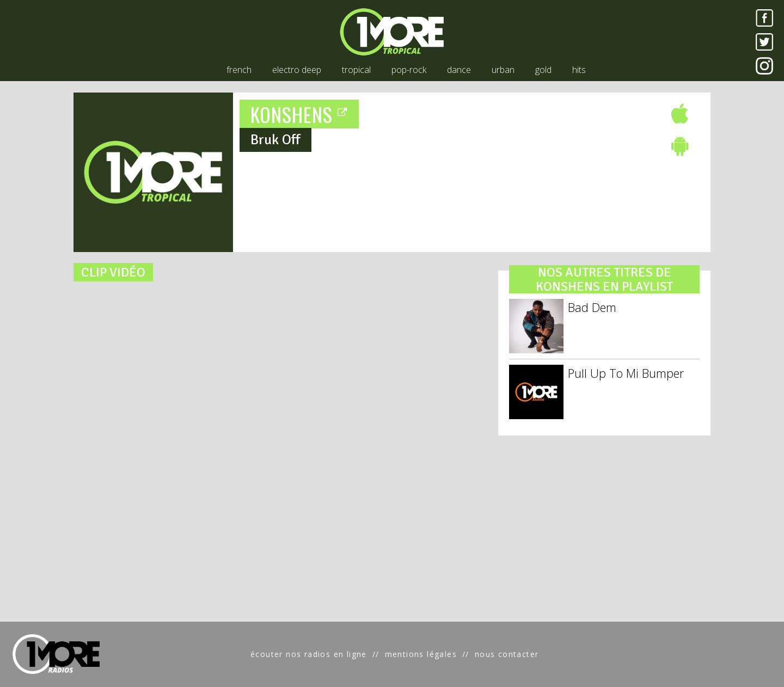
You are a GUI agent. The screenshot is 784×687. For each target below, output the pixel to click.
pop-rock (409, 70)
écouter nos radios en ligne (309, 654)
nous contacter (507, 654)
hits (579, 70)
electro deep (297, 70)
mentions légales (421, 654)
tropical (356, 70)
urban (503, 70)
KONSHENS (299, 114)
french (239, 70)
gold (543, 70)
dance (459, 70)
